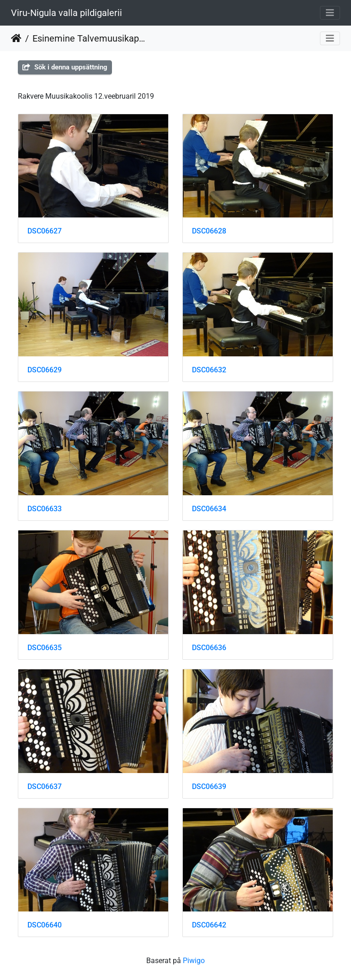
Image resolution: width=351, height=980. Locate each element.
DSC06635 (45, 648)
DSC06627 (45, 231)
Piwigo (194, 961)
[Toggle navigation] (330, 13)
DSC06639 (209, 787)
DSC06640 (45, 925)
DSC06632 (209, 370)
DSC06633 (45, 509)
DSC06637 (45, 787)
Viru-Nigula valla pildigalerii (66, 13)
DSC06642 (209, 925)
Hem (16, 38)
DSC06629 (45, 370)
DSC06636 (209, 648)
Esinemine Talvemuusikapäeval (89, 38)
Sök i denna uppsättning (65, 67)
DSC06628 (209, 231)
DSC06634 (209, 509)
